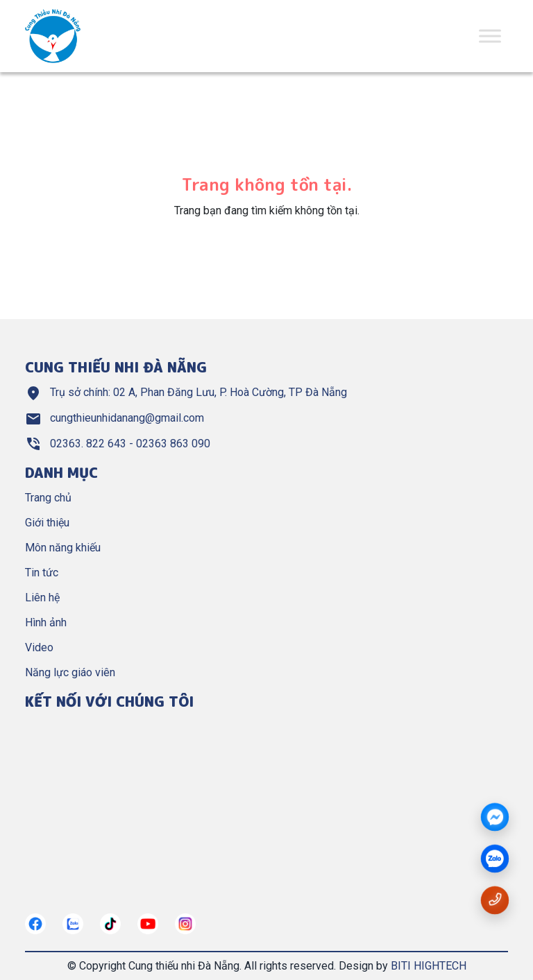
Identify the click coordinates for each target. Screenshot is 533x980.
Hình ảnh (46, 622)
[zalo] (495, 859)
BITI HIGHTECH (429, 966)
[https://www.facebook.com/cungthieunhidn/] (35, 924)
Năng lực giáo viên (70, 672)
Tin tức (42, 573)
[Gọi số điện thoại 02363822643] (495, 899)
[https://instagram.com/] (185, 924)
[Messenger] (495, 818)
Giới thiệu (47, 523)
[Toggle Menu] (490, 36)
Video (39, 647)
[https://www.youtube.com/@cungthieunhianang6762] (148, 924)
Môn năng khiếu (63, 548)
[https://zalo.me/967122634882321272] (73, 924)
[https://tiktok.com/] (110, 924)
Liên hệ (42, 598)
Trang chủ (48, 498)
